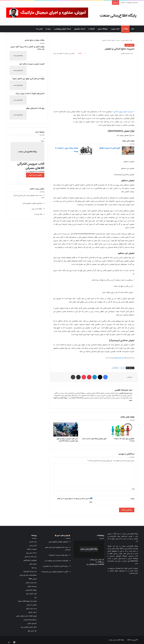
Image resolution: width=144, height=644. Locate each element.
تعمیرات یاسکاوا (32, 549)
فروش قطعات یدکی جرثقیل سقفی (26, 616)
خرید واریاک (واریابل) (30, 571)
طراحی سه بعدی (32, 605)
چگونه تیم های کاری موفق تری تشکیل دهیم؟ (28, 79)
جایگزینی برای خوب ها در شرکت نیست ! (124, 440)
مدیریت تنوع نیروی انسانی (123, 112)
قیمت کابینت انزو (31, 594)
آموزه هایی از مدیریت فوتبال (110, 148)
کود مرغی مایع (32, 631)
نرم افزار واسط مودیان (30, 620)
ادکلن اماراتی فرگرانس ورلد (29, 627)
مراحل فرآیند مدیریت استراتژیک (58, 555)
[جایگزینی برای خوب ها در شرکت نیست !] (122, 430)
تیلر (35, 597)
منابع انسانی (125, 40)
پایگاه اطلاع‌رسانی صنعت (130, 534)
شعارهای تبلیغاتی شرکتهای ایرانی (32, 203)
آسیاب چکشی (32, 612)
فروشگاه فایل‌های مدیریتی (118, 556)
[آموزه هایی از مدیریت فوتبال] (128, 151)
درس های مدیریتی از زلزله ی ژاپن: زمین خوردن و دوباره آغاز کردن (67, 440)
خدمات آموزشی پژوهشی (63, 29)
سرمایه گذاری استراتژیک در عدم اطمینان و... (55, 566)
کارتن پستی (33, 545)
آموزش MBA (33, 579)
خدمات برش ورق (31, 553)
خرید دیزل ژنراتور (31, 609)
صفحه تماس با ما (132, 571)
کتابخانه (92, 29)
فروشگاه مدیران (103, 29)
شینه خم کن (33, 542)
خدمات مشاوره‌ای (80, 29)
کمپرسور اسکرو (32, 623)
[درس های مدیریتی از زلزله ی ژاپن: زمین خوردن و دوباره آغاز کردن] (66, 430)
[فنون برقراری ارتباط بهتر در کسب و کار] (94, 430)
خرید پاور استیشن (31, 583)
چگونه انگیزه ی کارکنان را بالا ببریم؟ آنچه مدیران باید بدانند (27, 48)
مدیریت (122, 368)
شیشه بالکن (33, 564)
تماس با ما (39, 29)
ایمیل (132, 499)
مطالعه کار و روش (37, 209)
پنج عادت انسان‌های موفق (35, 108)
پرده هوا (34, 568)
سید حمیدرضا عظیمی (127, 53)
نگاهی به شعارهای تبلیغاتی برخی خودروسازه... (54, 572)
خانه (134, 29)
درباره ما (48, 29)
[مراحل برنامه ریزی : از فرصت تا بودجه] (86, 151)
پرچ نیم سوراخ (32, 586)
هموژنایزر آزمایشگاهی (30, 560)
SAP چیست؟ (38, 214)
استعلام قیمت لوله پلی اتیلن (28, 575)
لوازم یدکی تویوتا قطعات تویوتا (27, 601)
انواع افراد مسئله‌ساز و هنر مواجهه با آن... (56, 561)
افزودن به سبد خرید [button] (35, 175)
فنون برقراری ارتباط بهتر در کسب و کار (94, 439)
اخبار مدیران (116, 29)
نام (133, 489)
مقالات (126, 29)
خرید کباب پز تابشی (31, 557)
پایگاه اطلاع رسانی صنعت (116, 640)
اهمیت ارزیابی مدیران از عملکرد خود (32, 64)
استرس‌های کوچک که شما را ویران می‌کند (30, 94)
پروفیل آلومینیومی (31, 590)
